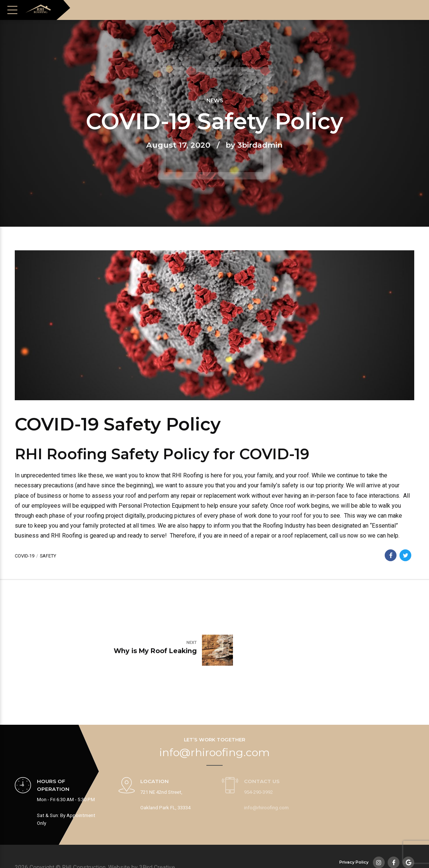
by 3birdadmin (254, 145)
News (215, 101)
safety (48, 556)
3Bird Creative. (158, 839)
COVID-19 (25, 556)
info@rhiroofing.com (215, 715)
